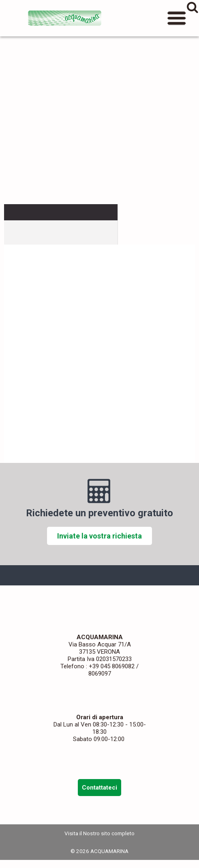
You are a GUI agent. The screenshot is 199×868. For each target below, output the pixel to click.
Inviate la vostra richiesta (99, 536)
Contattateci (99, 788)
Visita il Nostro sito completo (99, 833)
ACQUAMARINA (65, 18)
